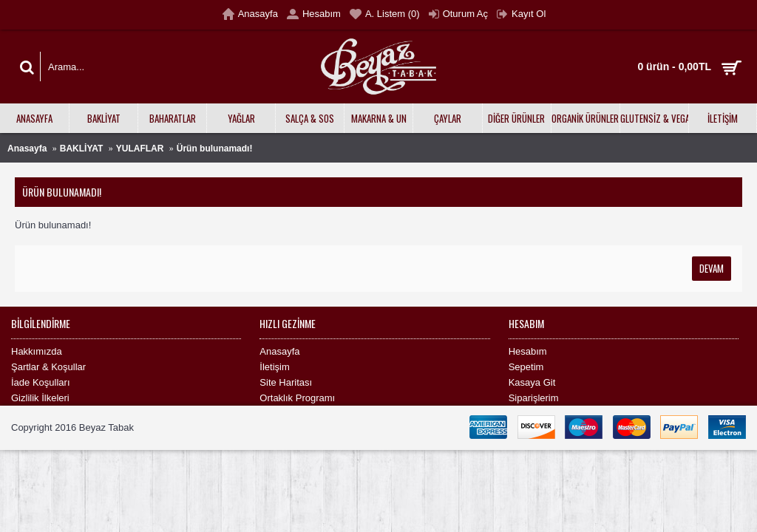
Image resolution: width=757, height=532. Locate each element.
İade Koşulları (41, 382)
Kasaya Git (532, 382)
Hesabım (528, 351)
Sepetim (526, 367)
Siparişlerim (534, 398)
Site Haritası (286, 382)
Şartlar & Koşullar (48, 367)
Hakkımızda (37, 351)
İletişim (274, 367)
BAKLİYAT (82, 149)
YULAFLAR (140, 149)
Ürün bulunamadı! (215, 149)
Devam (712, 268)
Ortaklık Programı (297, 398)
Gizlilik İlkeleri (40, 398)
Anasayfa (27, 149)
